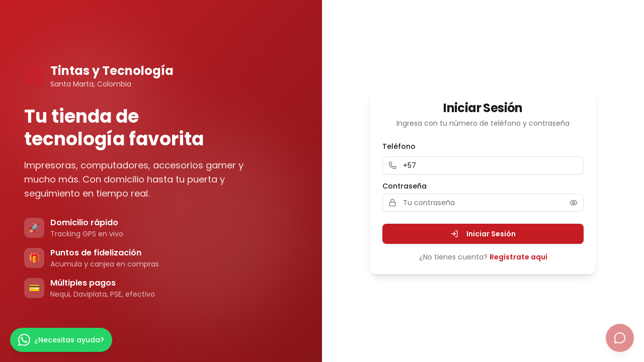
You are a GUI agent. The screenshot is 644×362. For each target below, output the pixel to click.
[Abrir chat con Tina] (620, 338)
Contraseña (405, 186)
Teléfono (399, 146)
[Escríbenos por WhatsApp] (61, 340)
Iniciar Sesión (483, 234)
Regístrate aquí (518, 257)
